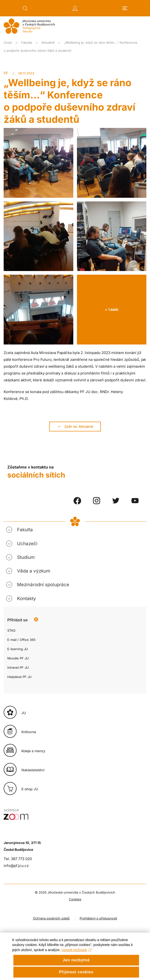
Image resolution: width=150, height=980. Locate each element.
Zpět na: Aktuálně (75, 427)
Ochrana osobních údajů (51, 918)
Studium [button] (26, 557)
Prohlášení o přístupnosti (98, 918)
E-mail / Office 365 (21, 640)
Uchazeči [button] (27, 544)
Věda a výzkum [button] (34, 571)
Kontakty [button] (27, 599)
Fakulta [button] (25, 530)
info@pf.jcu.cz (16, 866)
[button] (25, 8)
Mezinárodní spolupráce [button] (43, 585)
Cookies (75, 899)
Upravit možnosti (77, 956)
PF (6, 73)
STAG (11, 630)
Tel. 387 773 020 (18, 859)
